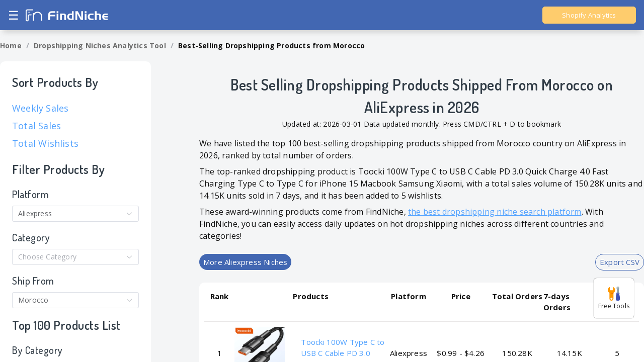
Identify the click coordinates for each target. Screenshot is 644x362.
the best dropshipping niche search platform (495, 212)
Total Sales (36, 126)
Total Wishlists (45, 143)
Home (11, 46)
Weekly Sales (40, 108)
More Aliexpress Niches (245, 262)
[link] (11, 46)
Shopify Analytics (589, 15)
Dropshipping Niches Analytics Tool (100, 46)
